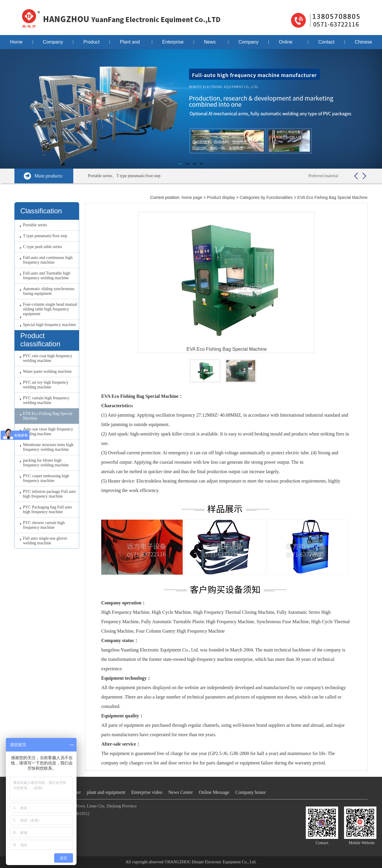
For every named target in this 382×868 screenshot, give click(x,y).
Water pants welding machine (47, 371)
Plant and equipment (131, 44)
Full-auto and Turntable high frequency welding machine (47, 276)
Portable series (35, 225)
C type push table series (43, 247)
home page (192, 197)
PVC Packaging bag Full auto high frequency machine (47, 509)
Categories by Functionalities (266, 197)
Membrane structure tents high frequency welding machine (48, 447)
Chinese (364, 42)
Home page (16, 44)
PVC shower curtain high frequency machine (44, 525)
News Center (211, 44)
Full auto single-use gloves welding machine (45, 541)
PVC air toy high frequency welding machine (46, 385)
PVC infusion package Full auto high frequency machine (49, 494)
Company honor (248, 44)
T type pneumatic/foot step (45, 236)
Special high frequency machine (49, 325)
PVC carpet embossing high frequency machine (46, 478)
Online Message (288, 44)
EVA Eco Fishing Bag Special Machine (48, 416)
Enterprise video (173, 44)
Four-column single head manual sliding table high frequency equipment (50, 309)
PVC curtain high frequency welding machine (46, 400)
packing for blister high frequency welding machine (46, 463)
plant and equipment (106, 792)
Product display (91, 44)
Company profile (53, 44)
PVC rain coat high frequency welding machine (48, 358)
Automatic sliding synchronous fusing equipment (49, 291)
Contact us (326, 44)
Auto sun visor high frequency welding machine (48, 431)
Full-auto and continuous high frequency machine (48, 260)
